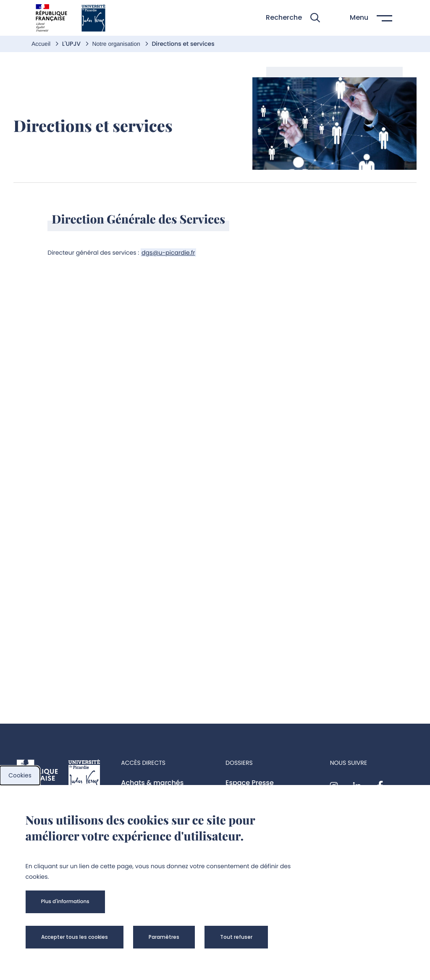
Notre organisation (117, 44)
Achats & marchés (152, 783)
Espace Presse (250, 783)
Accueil (42, 44)
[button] (293, 18)
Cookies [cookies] (20, 775)
